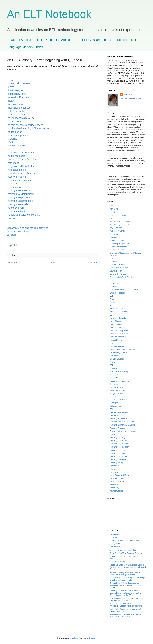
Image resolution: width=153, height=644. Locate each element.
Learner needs (116, 324)
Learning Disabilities (118, 337)
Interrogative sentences (20, 201)
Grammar (114, 302)
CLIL (112, 258)
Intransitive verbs (16, 208)
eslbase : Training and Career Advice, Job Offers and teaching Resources (127, 574)
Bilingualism (115, 237)
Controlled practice (117, 265)
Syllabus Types (116, 406)
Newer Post (13, 262)
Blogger (92, 638)
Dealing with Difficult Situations (122, 277)
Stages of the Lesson (118, 400)
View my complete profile (131, 98)
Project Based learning (119, 372)
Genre (112, 299)
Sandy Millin (115, 544)
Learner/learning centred (120, 331)
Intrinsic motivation (17, 211)
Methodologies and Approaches (123, 350)
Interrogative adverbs (19, 190)
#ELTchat (114, 537)
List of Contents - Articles (54, 40)
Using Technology (117, 478)
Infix (9, 149)
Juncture (12, 235)
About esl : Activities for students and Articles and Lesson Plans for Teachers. (126, 605)
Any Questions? (116, 228)
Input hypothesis (16, 156)
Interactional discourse (19, 180)
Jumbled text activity (18, 231)
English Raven (116, 547)
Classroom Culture (117, 250)
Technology (114, 466)
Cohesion (114, 261)
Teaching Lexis (116, 434)
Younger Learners (117, 491)
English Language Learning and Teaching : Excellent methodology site (127, 579)
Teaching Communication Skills (123, 422)
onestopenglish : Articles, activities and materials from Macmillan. (126, 615)
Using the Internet (117, 481)
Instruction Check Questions (22, 159)
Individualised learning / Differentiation (28, 128)
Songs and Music (117, 393)
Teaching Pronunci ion (119, 444)
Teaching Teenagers (118, 460)
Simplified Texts (116, 387)
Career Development (118, 247)
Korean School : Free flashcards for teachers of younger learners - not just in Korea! (126, 585)
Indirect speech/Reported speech (25, 125)
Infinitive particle (17, 146)
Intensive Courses (117, 309)
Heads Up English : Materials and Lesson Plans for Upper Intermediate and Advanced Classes (128, 567)
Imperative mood (16, 104)
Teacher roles (115, 416)
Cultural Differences (118, 274)
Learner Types (116, 327)
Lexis (112, 343)
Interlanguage (15, 187)
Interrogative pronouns (19, 197)
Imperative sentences (19, 108)
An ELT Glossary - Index (94, 40)
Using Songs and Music (119, 475)
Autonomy (114, 234)
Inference (12, 139)
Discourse (114, 287)
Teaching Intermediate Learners (123, 431)
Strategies (114, 403)
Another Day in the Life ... (120, 225)
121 (111, 206)
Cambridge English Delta (120, 244)
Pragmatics (114, 368)
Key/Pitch (12, 245)
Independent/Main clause (21, 118)
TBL (111, 409)
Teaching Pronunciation (119, 447)
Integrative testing (17, 170)
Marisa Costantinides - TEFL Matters (125, 541)
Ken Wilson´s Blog (117, 562)
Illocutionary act (16, 90)
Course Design (116, 271)
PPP (112, 365)
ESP (112, 296)
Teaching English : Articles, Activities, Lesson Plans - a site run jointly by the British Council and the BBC (125, 593)
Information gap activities (21, 153)
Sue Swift (127, 94)
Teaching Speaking (118, 453)
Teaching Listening (117, 438)
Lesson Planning (117, 340)
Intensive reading (16, 177)
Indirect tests (14, 121)
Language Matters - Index (25, 47)
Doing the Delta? (129, 40)
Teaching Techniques (118, 456)
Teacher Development (119, 412)
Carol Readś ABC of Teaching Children (126, 553)
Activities (113, 212)
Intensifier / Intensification (21, 173)
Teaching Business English (121, 419)
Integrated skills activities (21, 166)
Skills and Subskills (118, 390)
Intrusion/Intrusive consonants (24, 215)
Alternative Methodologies (120, 222)
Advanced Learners (118, 215)
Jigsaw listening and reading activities (28, 228)
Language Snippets (118, 318)
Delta (112, 280)
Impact (11, 101)
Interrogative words (17, 204)
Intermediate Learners (119, 312)
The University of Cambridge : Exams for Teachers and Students (126, 599)
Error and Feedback (118, 293)
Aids (112, 218)
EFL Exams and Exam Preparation (124, 290)
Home (53, 262)
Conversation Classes (119, 268)
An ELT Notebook (49, 14)
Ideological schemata (19, 83)
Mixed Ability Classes (118, 353)
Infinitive (12, 142)
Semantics (114, 384)
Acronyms (114, 209)
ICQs (10, 80)
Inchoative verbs (16, 111)
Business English (117, 240)
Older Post (93, 262)
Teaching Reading (117, 450)
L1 (111, 315)
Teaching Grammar (118, 428)
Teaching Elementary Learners (122, 425)
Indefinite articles (17, 115)
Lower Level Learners (119, 346)
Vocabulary (114, 488)
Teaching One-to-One (119, 441)
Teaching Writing (117, 463)
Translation (114, 472)
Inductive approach (17, 135)
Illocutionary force (17, 94)
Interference (14, 184)
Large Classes (116, 321)
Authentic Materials (118, 231)
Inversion (12, 218)
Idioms (11, 87)
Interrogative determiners (21, 194)
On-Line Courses (117, 359)
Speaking (114, 397)
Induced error (14, 132)
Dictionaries (115, 284)
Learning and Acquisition (120, 334)
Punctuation (115, 375)
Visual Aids (114, 485)
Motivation (114, 356)
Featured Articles (19, 40)
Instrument (13, 163)
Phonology (114, 362)
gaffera (75, 638)
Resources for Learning (119, 381)
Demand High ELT (117, 534)
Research (114, 378)
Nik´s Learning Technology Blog (123, 550)
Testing (113, 469)
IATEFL (113, 305)
